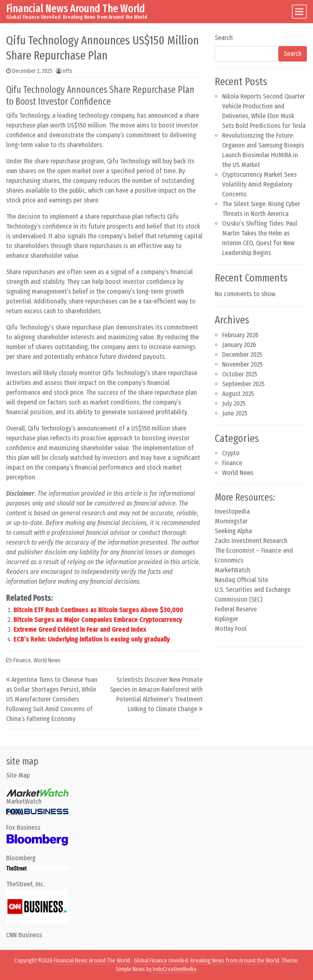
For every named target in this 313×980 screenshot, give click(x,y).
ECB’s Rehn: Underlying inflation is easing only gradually (91, 639)
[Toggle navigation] (299, 12)
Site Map (18, 775)
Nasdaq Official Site (241, 580)
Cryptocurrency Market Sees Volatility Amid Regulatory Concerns (259, 184)
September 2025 (243, 384)
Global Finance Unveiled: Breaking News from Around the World (206, 961)
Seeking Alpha (233, 531)
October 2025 (240, 374)
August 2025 (238, 394)
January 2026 (239, 345)
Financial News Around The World (76, 9)
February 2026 (240, 335)
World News (47, 660)
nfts (68, 71)
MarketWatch (233, 570)
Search (224, 38)
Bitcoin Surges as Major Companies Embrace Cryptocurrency (98, 620)
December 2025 (242, 355)
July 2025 (234, 403)
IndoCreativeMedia (174, 969)
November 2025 (242, 364)
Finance (22, 660)
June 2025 (235, 413)
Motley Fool (231, 629)
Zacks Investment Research (251, 541)
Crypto (231, 453)
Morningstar (231, 521)
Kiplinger (226, 619)
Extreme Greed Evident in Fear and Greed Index (80, 630)
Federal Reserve (236, 609)
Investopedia (232, 511)
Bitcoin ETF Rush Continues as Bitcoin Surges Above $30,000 (98, 610)
